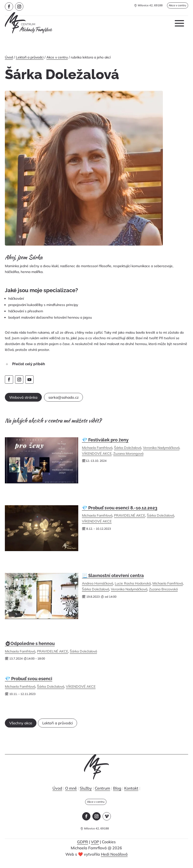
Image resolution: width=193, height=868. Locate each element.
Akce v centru (175, 6)
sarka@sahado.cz (80, 399)
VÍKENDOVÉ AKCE (97, 456)
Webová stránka (29, 399)
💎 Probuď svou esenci (29, 682)
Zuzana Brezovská (163, 592)
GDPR (83, 849)
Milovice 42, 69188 (145, 6)
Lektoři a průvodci (30, 57)
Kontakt (131, 794)
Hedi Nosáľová (114, 861)
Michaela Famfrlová (97, 451)
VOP (95, 849)
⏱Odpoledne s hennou (30, 646)
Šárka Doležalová (128, 451)
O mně (71, 794)
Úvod (9, 57)
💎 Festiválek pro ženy (105, 443)
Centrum (102, 794)
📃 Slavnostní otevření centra (113, 578)
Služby (86, 794)
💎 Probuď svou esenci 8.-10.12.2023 (120, 511)
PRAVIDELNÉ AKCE (130, 518)
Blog (117, 794)
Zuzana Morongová (128, 456)
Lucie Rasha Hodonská (133, 586)
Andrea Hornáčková (97, 586)
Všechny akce (26, 727)
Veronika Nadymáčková (161, 451)
